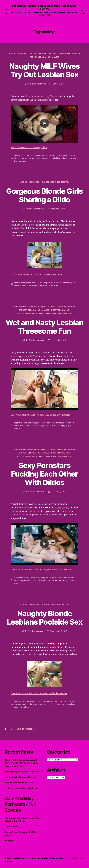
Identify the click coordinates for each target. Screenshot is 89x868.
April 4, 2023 (58, 84)
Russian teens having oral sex (19, 783)
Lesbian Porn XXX (49, 787)
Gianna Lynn (61, 508)
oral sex (36, 158)
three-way (63, 580)
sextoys (72, 158)
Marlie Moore (20, 285)
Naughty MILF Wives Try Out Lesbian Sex (44, 70)
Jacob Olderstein (39, 84)
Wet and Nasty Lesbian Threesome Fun (44, 327)
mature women (25, 158)
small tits (71, 704)
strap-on (69, 426)
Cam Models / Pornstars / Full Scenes (20, 804)
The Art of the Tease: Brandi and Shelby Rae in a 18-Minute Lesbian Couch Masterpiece (22, 763)
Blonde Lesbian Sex (29, 182)
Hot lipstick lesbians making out (20, 777)
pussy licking (54, 158)
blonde (17, 283)
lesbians (66, 283)
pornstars (44, 158)
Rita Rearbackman (37, 209)
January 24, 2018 (58, 340)
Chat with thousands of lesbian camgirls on (41, 570)
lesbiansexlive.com (63, 701)
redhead (64, 158)
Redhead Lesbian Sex (70, 54)
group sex (45, 578)
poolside (31, 704)
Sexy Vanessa (51, 96)
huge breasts (56, 578)
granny (37, 155)
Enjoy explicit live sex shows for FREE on (41, 415)
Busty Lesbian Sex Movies (43, 54)
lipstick (74, 283)
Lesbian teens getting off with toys (22, 788)
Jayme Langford (43, 283)
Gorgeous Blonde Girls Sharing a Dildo (44, 195)
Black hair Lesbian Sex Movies (29, 307)
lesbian (45, 100)
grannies (30, 155)
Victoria (72, 580)
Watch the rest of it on (29, 147)
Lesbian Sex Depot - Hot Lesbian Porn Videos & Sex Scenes (44, 7)
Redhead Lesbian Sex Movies (44, 57)
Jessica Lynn (57, 423)
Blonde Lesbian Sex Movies (56, 182)
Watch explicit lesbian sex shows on (36, 275)
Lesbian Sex (56, 283)
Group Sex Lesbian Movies (59, 313)
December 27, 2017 (58, 631)
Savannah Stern (50, 426)
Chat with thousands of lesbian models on (39, 693)
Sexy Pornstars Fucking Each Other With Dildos (44, 474)
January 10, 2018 (58, 492)
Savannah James (51, 704)
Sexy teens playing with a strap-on (22, 772)
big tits (17, 155)
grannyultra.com (48, 155)
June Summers (33, 96)
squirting (18, 707)
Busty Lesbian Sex (18, 54)
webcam (55, 285)
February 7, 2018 (58, 209)
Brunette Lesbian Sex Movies (34, 310)
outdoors (22, 704)
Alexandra (19, 578)
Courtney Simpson (29, 701)
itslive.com (31, 283)
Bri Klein (9, 841)
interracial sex (68, 578)
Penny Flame (20, 426)
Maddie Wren (11, 827)
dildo (23, 155)
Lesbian (28, 580)
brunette (32, 423)
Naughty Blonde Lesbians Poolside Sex (44, 618)
